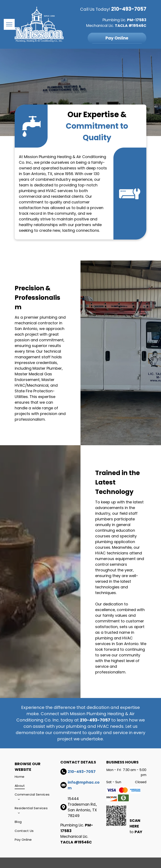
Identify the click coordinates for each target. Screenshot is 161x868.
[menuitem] (33, 777)
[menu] (9, 24)
